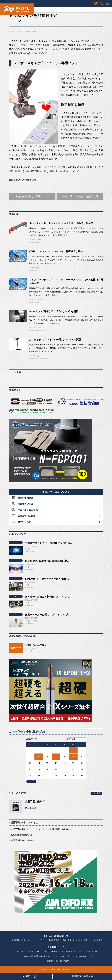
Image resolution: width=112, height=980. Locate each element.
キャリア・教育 (81, 940)
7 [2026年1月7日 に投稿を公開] (56, 757)
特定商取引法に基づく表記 (58, 961)
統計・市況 (67, 940)
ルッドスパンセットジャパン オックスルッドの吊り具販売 (61, 223)
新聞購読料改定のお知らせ (23, 840)
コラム (28, 651)
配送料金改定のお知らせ (22, 835)
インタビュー (40, 940)
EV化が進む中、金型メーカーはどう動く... (48, 579)
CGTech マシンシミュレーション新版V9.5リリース (57, 251)
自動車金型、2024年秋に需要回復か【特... (47, 561)
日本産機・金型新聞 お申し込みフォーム (38, 956)
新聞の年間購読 (25, 498)
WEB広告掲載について (85, 956)
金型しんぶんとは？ (36, 645)
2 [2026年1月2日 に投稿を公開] (73, 750)
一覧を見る (96, 793)
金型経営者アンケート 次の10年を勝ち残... (48, 543)
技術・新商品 (31, 31)
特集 (28, 940)
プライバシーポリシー (37, 952)
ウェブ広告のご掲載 (28, 510)
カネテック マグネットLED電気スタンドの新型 (55, 340)
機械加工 (43, 330)
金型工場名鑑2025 (35, 801)
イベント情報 (97, 940)
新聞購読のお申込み (82, 976)
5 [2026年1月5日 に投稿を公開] (39, 757)
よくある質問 (67, 952)
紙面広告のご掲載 (27, 516)
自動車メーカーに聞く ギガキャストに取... (48, 615)
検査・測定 (44, 359)
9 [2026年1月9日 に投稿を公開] (73, 757)
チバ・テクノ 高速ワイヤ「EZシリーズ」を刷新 (54, 311)
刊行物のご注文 (25, 504)
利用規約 (54, 952)
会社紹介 (20, 952)
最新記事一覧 (17, 940)
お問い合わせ (24, 522)
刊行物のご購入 (65, 956)
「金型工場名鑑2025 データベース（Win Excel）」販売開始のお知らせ (41, 829)
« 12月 (32, 781)
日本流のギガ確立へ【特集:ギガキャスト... (48, 597)
